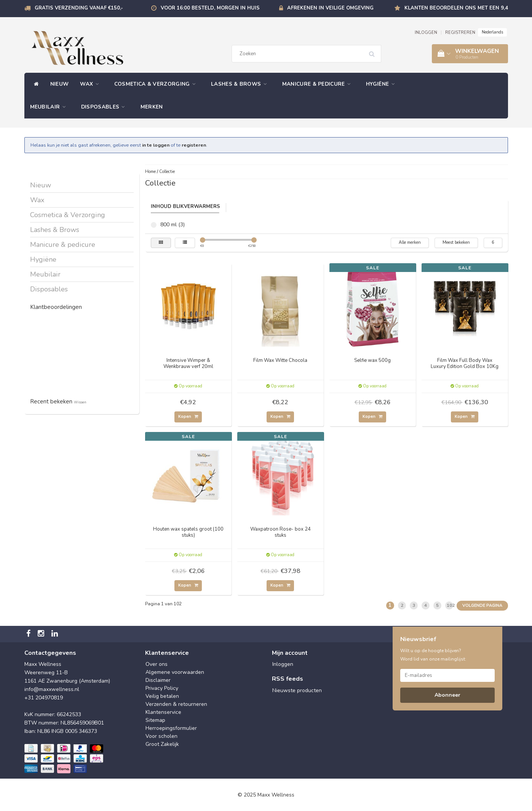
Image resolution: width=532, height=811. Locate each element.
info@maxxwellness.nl (52, 689)
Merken (152, 107)
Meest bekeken (456, 242)
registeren (194, 145)
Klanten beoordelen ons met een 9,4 (456, 8)
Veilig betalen (162, 696)
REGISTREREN (460, 33)
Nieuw (60, 84)
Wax (91, 84)
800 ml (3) (154, 225)
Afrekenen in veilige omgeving (330, 8)
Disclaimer (158, 680)
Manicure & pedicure (318, 84)
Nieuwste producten (297, 690)
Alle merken (410, 242)
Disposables (105, 107)
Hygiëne (382, 84)
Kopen (188, 417)
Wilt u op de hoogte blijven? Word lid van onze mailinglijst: (433, 655)
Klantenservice (163, 712)
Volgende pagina (482, 605)
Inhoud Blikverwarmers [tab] (185, 206)
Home (150, 172)
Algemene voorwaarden (175, 672)
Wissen (80, 402)
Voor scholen (161, 736)
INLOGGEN (426, 33)
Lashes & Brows (241, 84)
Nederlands (492, 32)
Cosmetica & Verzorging (157, 84)
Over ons (157, 664)
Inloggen (283, 664)
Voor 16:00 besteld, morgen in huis (210, 8)
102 (450, 605)
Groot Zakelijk (162, 744)
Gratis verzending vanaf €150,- (79, 8)
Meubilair (50, 107)
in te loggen (156, 145)
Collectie (167, 172)
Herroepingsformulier (171, 728)
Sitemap (155, 720)
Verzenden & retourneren (176, 704)
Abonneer (447, 695)
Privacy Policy (162, 688)
